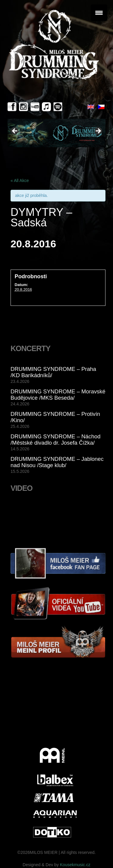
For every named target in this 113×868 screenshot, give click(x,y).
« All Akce (20, 180)
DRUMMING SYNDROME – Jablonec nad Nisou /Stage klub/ (57, 462)
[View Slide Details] (56, 133)
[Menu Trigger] (99, 13)
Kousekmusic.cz (75, 865)
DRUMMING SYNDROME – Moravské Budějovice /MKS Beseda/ (58, 395)
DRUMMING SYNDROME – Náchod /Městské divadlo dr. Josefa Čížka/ (55, 440)
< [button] (15, 131)
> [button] (98, 131)
